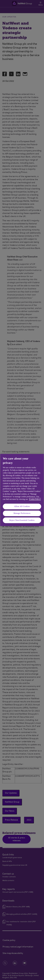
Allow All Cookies (22, 506)
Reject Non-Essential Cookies (22, 520)
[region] (22, 490)
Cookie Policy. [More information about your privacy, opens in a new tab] (35, 499)
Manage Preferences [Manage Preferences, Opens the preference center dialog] (22, 513)
